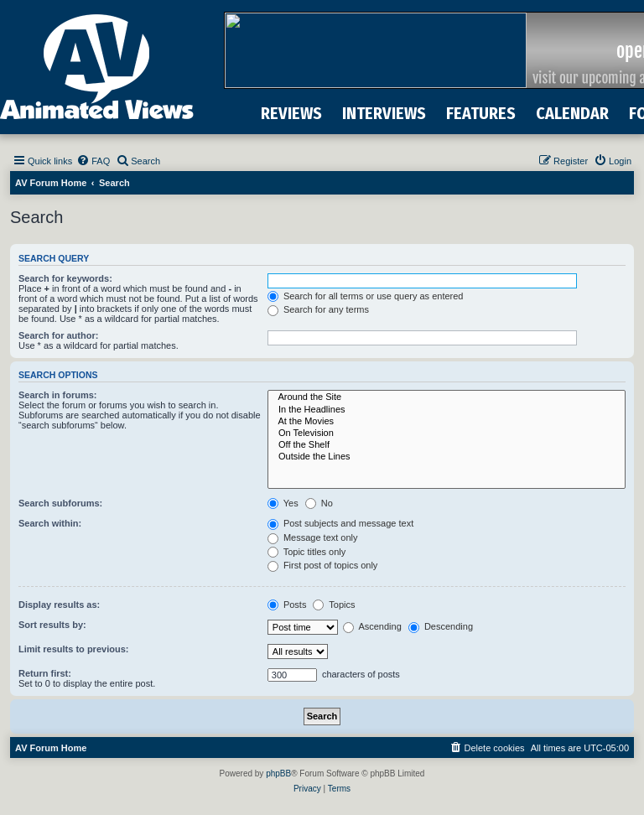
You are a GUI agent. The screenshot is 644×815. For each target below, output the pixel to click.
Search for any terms (318, 309)
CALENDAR (572, 113)
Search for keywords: (65, 278)
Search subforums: (60, 503)
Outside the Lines (447, 457)
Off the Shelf (447, 445)
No (319, 503)
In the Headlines (447, 410)
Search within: (50, 523)
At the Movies (447, 422)
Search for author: (58, 335)
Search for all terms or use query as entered (366, 296)
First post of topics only (323, 565)
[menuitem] (93, 161)
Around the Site (447, 397)
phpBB (278, 773)
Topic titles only (306, 552)
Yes (283, 503)
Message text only (313, 537)
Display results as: (59, 605)
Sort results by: (52, 625)
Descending (441, 626)
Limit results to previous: (73, 649)
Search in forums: (58, 395)
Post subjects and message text (340, 523)
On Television (447, 433)
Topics (334, 605)
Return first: (45, 673)
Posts (287, 605)
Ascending (372, 626)
